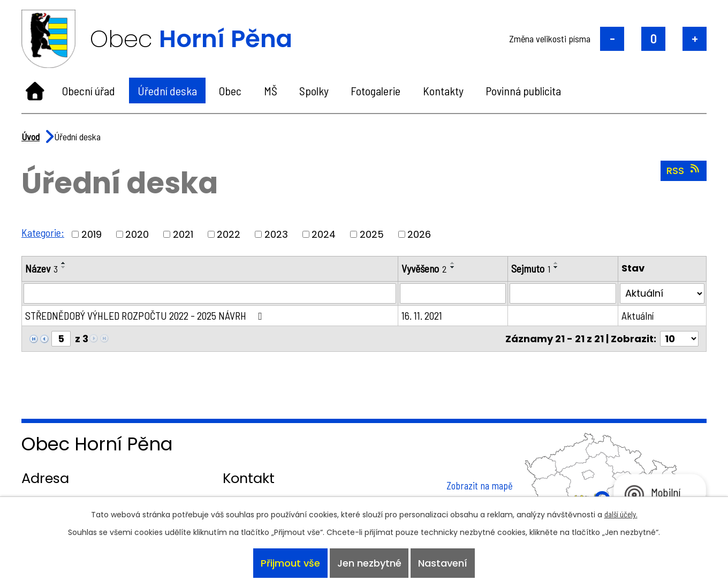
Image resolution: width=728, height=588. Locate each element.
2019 (92, 234)
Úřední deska (167, 91)
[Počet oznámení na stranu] (679, 339)
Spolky (314, 91)
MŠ (271, 91)
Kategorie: (43, 232)
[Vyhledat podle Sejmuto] (563, 293)
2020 (137, 234)
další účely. (621, 514)
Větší (695, 39)
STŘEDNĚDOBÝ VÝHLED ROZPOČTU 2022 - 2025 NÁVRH (147, 315)
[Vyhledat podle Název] (210, 293)
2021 (183, 234)
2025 (372, 234)
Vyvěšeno (425, 268)
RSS (684, 170)
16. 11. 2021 (422, 315)
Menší (612, 39)
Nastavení (443, 563)
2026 (419, 234)
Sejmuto (532, 268)
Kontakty (443, 91)
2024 (324, 234)
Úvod (35, 91)
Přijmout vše (290, 563)
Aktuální (638, 315)
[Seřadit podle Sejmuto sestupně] (557, 267)
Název (41, 268)
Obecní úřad (89, 91)
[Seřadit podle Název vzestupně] (64, 263)
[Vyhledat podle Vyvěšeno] (453, 293)
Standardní (653, 39)
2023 (276, 234)
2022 (229, 234)
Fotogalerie (376, 91)
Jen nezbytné (369, 563)
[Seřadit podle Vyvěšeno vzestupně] (453, 263)
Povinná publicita (523, 91)
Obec (230, 91)
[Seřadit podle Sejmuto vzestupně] (557, 263)
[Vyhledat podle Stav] (662, 293)
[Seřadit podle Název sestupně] (64, 267)
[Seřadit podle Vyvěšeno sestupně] (453, 267)
